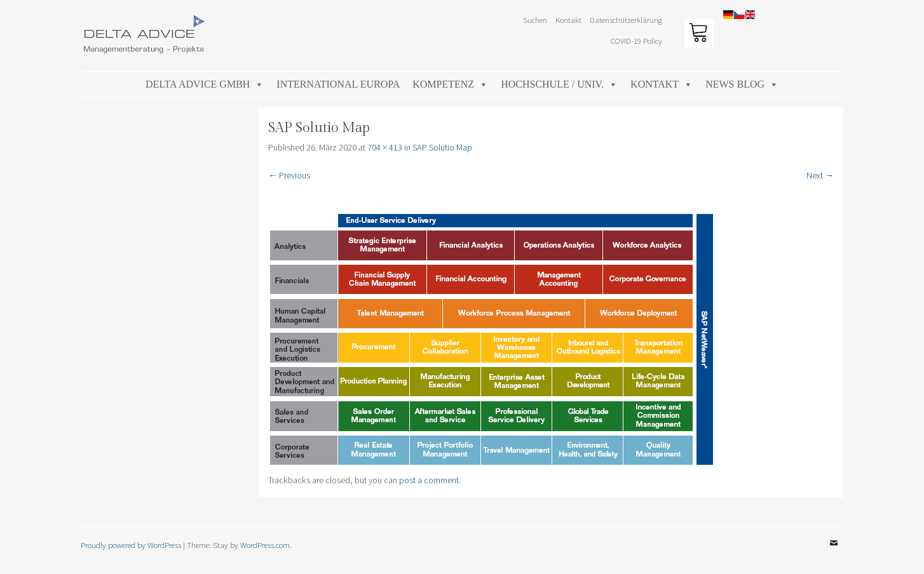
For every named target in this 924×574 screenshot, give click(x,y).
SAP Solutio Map (442, 147)
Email (834, 552)
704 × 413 (385, 147)
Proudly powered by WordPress (131, 545)
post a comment (429, 480)
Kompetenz (450, 84)
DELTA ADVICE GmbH (205, 84)
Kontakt (568, 20)
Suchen (535, 20)
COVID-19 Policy (636, 41)
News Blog (742, 84)
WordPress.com (265, 545)
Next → (820, 175)
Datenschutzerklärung (626, 20)
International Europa (338, 84)
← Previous (289, 175)
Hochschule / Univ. (559, 84)
